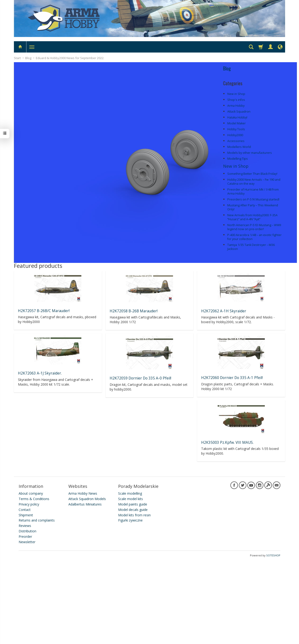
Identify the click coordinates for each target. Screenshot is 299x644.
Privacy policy (29, 504)
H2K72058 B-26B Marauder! (134, 311)
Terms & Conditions (34, 499)
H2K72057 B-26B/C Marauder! (44, 311)
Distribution (27, 531)
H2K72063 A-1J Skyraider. (40, 373)
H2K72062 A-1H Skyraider (224, 311)
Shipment (26, 515)
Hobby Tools (236, 129)
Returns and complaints (37, 520)
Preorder (25, 536)
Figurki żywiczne (130, 520)
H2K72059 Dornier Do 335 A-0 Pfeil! (140, 378)
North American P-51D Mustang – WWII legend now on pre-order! (254, 227)
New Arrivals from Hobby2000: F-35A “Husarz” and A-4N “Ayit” (252, 217)
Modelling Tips (238, 159)
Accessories (236, 141)
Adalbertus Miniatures (85, 504)
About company (31, 493)
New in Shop (236, 94)
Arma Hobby (236, 106)
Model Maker (237, 123)
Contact (25, 510)
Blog (227, 68)
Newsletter (27, 542)
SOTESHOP (273, 555)
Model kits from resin (134, 515)
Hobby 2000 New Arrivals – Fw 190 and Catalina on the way (254, 182)
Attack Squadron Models (87, 499)
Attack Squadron (239, 112)
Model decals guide (133, 510)
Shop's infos (236, 100)
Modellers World (239, 147)
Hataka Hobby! (237, 117)
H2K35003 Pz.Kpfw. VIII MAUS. (227, 442)
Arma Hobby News (83, 493)
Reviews (25, 526)
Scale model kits (131, 499)
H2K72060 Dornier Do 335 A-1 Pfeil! (232, 378)
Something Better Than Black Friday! (252, 174)
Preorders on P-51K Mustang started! (253, 199)
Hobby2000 (235, 135)
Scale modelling (130, 493)
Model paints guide (133, 504)
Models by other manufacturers (250, 153)
